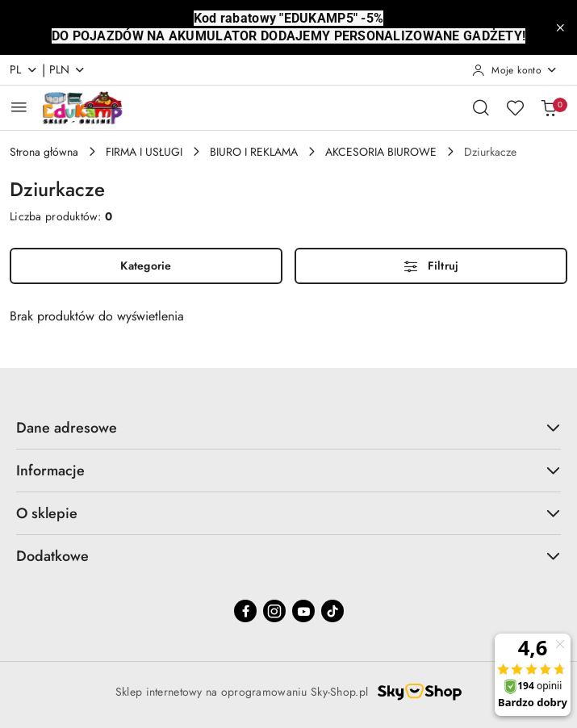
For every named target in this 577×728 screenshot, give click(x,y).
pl (24, 69)
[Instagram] (274, 611)
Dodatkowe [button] (288, 556)
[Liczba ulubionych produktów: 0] (515, 107)
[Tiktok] (332, 611)
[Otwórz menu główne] (19, 107)
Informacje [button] (288, 471)
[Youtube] (303, 611)
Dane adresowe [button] (288, 428)
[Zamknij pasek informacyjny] (560, 27)
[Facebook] (245, 611)
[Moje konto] (515, 70)
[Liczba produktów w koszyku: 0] (549, 107)
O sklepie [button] (288, 513)
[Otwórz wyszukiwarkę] (481, 107)
